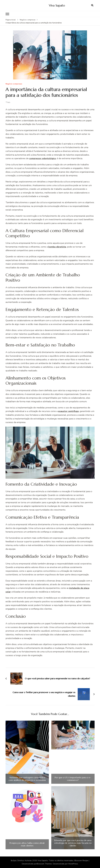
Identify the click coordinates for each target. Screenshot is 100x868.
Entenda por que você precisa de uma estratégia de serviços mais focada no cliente (73, 843)
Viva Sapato (57, 5)
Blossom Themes (44, 864)
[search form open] (92, 5)
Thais (8, 102)
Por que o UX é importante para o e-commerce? (73, 779)
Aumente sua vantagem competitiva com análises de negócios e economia (27, 779)
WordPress (73, 864)
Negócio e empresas (14, 84)
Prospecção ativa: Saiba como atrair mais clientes (27, 844)
